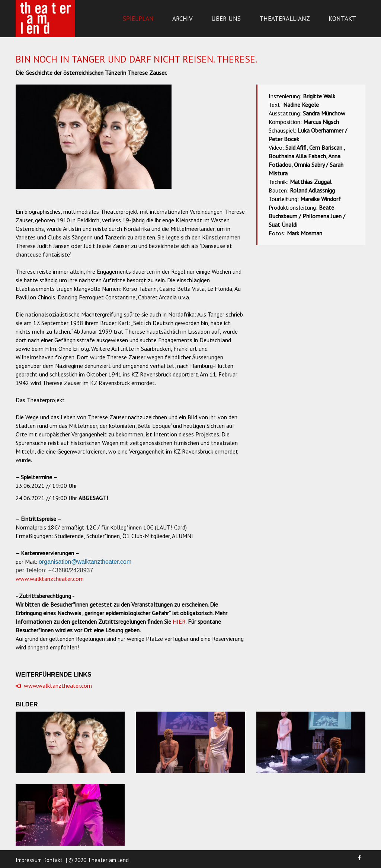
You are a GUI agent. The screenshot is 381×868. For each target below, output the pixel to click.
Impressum (29, 860)
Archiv (183, 19)
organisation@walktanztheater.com (85, 562)
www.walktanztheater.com (50, 579)
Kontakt (342, 19)
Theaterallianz (285, 19)
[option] (94, 137)
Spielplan (138, 19)
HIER (179, 621)
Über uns (226, 19)
